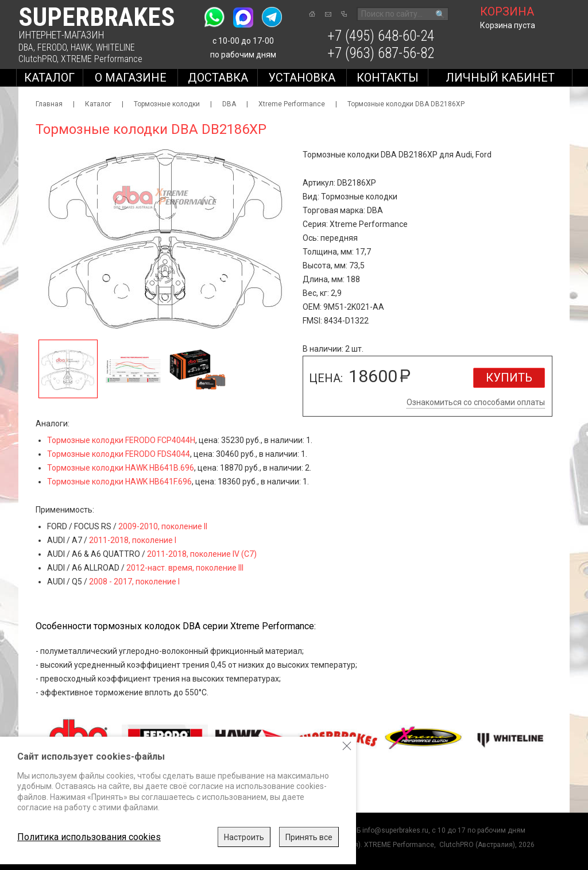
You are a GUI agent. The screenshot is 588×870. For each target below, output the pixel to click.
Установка (302, 78)
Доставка (218, 78)
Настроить (244, 837)
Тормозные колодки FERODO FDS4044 (119, 454)
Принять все (309, 837)
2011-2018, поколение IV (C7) (202, 554)
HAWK (81, 47)
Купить (509, 378)
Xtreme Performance (292, 104)
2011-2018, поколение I (133, 540)
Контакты (388, 78)
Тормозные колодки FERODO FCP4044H (121, 440)
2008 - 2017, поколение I (134, 582)
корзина (507, 11)
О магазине (131, 78)
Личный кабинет (500, 78)
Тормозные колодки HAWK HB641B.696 (121, 468)
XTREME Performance (102, 59)
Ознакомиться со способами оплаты (476, 402)
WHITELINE (115, 47)
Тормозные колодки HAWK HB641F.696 (119, 482)
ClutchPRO (38, 59)
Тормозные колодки (167, 104)
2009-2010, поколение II (163, 526)
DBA (26, 47)
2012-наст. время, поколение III (185, 568)
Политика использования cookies (89, 837)
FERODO (52, 47)
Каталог (49, 78)
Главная (49, 104)
